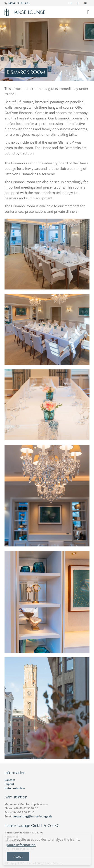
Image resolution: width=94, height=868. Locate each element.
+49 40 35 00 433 (19, 3)
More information (21, 845)
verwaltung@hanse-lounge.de (33, 816)
